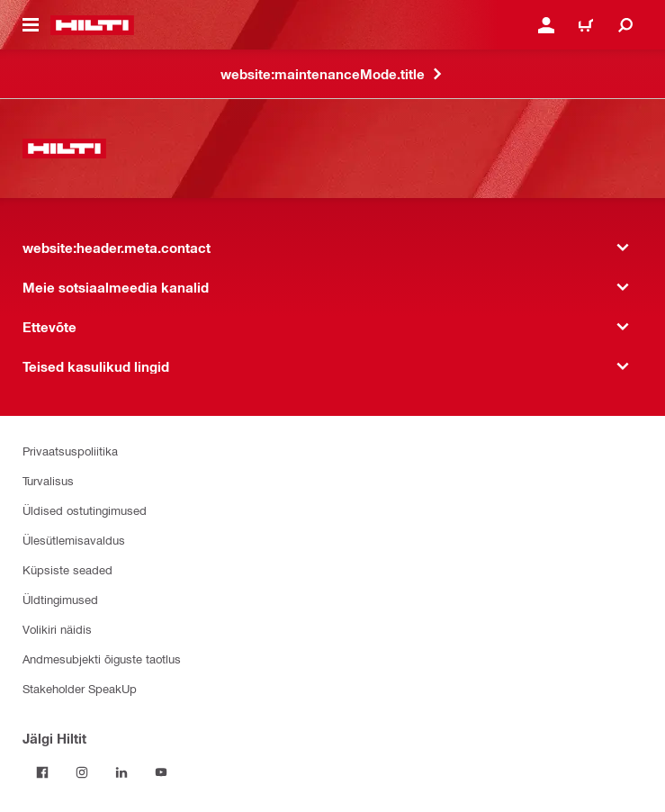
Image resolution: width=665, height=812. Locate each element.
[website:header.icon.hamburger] (31, 25)
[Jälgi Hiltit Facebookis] (42, 772)
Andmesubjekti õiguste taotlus (102, 659)
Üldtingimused (60, 599)
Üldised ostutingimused (85, 510)
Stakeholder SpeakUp (80, 688)
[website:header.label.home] (92, 25)
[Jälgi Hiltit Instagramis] (82, 772)
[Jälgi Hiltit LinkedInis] (121, 772)
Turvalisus (48, 480)
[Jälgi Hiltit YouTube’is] (161, 772)
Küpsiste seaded (67, 569)
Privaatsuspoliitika (70, 451)
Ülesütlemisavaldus (74, 540)
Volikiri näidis (57, 629)
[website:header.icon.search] (625, 25)
